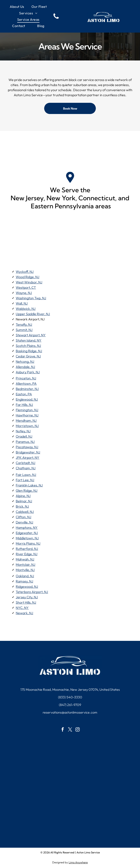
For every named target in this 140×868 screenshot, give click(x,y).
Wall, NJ (22, 303)
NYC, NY (22, 608)
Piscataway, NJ (27, 447)
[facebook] (62, 721)
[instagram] (78, 721)
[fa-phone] (56, 18)
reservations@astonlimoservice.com (70, 712)
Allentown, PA (26, 383)
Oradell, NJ (24, 436)
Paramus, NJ (25, 442)
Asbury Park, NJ (28, 372)
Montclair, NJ (25, 564)
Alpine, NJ (23, 496)
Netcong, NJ (25, 361)
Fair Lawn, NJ (26, 475)
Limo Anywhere (78, 862)
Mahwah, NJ (25, 559)
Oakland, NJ (25, 576)
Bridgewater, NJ (28, 452)
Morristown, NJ (27, 426)
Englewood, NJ (27, 399)
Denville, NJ (24, 522)
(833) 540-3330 (70, 697)
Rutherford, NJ (27, 549)
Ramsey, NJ (24, 581)
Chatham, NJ (26, 468)
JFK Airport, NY (28, 457)
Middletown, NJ (27, 538)
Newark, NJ (24, 613)
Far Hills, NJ (24, 405)
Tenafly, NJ (24, 324)
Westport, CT (26, 287)
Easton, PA (24, 394)
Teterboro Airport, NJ (32, 592)
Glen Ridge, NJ (27, 490)
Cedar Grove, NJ (28, 356)
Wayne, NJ (24, 293)
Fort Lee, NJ (25, 480)
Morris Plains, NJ (28, 543)
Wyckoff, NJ (25, 272)
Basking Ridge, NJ (29, 351)
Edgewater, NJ (27, 533)
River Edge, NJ (27, 554)
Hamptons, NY (27, 527)
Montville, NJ (25, 570)
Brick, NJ (22, 506)
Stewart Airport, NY (31, 335)
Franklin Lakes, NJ (29, 485)
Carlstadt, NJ (25, 463)
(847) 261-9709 (70, 705)
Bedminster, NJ (27, 389)
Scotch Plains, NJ (28, 346)
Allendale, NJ (25, 367)
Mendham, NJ (26, 420)
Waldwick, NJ (26, 309)
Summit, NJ (24, 330)
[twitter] (70, 721)
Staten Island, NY (29, 340)
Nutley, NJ (23, 431)
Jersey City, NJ (27, 597)
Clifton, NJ (23, 517)
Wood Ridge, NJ (28, 277)
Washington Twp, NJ (31, 298)
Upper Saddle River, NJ (33, 314)
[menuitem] (17, 7)
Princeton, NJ (26, 378)
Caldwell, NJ (25, 512)
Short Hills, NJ (26, 602)
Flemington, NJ (27, 410)
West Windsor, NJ (29, 282)
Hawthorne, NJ (27, 415)
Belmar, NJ (24, 501)
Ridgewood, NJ (27, 586)
